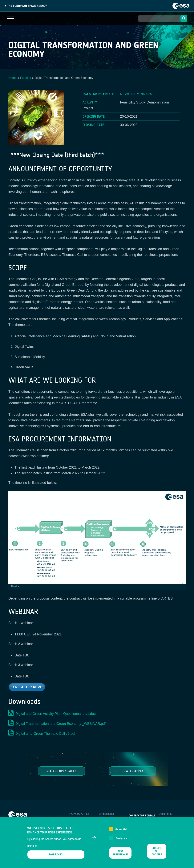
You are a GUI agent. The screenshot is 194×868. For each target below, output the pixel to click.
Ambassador (107, 814)
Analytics (121, 841)
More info (56, 857)
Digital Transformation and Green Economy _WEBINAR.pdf (61, 724)
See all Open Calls (61, 771)
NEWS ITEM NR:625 (136, 94)
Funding (26, 78)
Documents (166, 814)
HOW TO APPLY (79, 814)
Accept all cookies (157, 854)
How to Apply (133, 771)
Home (12, 78)
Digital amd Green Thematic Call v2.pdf (45, 734)
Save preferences (120, 856)
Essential (121, 832)
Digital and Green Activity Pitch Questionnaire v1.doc (56, 714)
